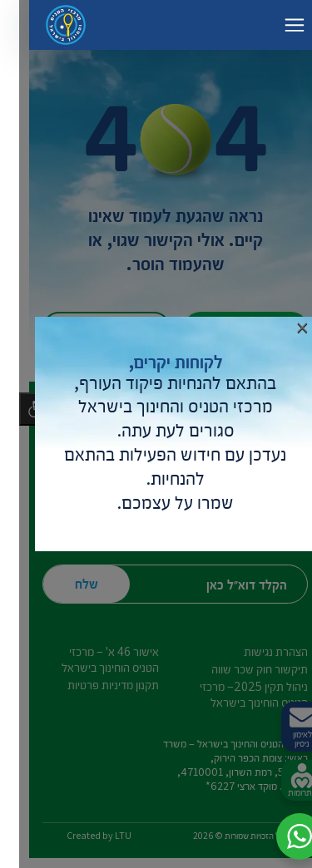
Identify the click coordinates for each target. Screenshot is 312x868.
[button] (280, 836)
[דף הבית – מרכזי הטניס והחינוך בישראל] (47, 25)
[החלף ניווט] (275, 25)
